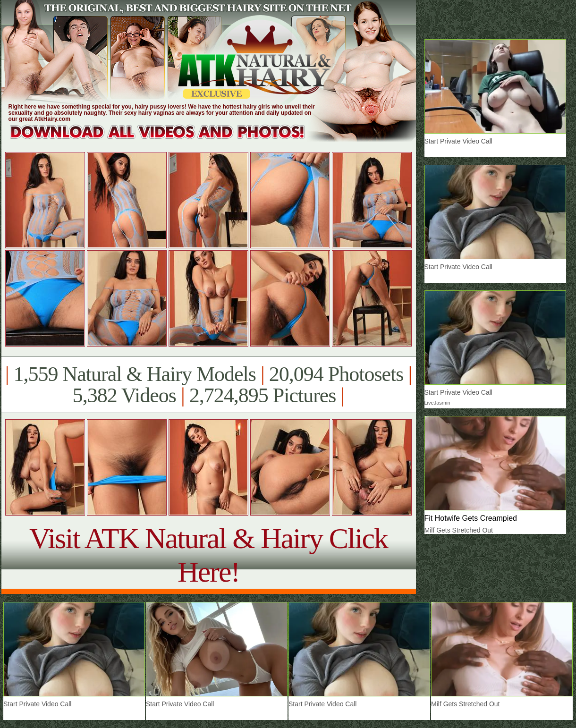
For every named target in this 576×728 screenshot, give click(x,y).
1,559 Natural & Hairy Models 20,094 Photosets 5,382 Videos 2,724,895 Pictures (208, 385)
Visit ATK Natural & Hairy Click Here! (208, 555)
